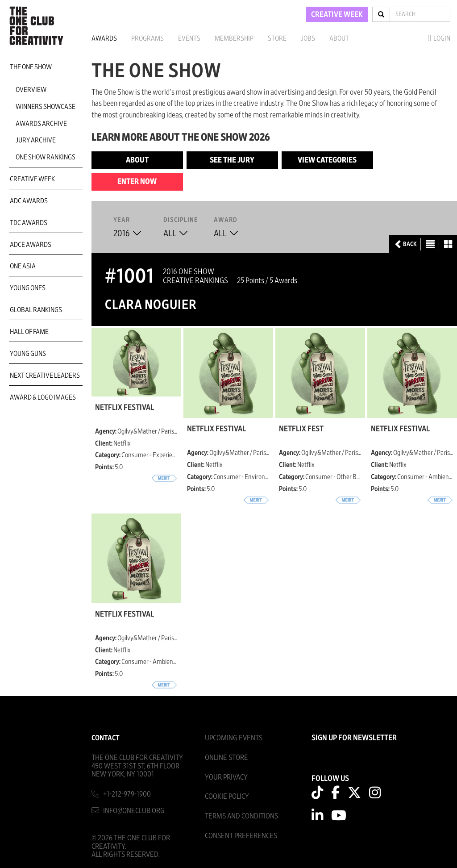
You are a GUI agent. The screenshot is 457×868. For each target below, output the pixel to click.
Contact (106, 738)
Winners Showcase (46, 107)
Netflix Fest (301, 429)
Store (277, 38)
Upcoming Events (234, 738)
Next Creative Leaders (45, 376)
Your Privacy (226, 777)
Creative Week (32, 179)
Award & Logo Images (43, 397)
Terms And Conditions (241, 816)
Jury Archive (36, 140)
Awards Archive (41, 124)
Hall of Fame (29, 332)
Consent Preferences (241, 836)
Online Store (226, 757)
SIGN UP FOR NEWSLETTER (354, 738)
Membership (234, 38)
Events (189, 38)
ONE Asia (23, 266)
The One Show (31, 67)
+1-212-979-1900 (127, 794)
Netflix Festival (125, 408)
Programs (147, 38)
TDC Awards (29, 223)
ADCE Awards (31, 245)
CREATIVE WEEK (337, 15)
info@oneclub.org (134, 811)
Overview (31, 90)
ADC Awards (29, 201)
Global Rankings (36, 310)
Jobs (308, 38)
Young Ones (28, 288)
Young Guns (28, 354)
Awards (104, 38)
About (339, 38)
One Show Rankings (46, 157)
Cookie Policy (227, 796)
